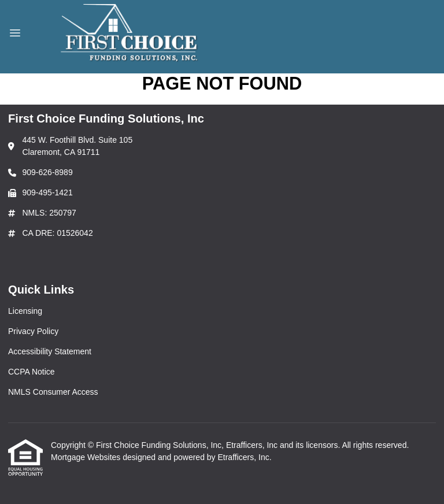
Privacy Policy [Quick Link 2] (33, 331)
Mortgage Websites (87, 457)
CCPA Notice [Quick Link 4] (32, 372)
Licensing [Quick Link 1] (25, 311)
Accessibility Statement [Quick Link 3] (50, 351)
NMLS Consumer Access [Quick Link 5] (53, 392)
